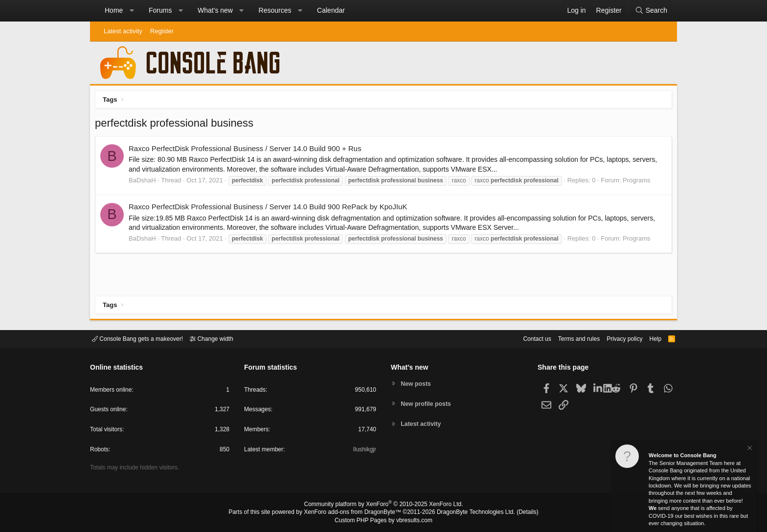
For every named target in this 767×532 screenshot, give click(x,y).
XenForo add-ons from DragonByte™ (355, 513)
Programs (639, 183)
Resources (275, 10)
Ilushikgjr (364, 451)
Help (649, 338)
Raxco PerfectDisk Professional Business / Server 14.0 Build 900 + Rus (248, 151)
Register (162, 31)
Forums (160, 10)
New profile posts (428, 404)
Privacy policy (616, 338)
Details (516, 513)
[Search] (651, 11)
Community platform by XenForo (383, 506)
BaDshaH (145, 183)
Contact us (522, 338)
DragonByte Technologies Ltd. (468, 513)
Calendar (331, 10)
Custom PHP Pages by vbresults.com (383, 521)
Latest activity (123, 31)
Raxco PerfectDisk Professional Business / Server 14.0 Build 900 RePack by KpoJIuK (270, 209)
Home (114, 10)
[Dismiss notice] (749, 449)
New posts (417, 383)
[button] (132, 11)
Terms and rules (567, 338)
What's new (215, 10)
